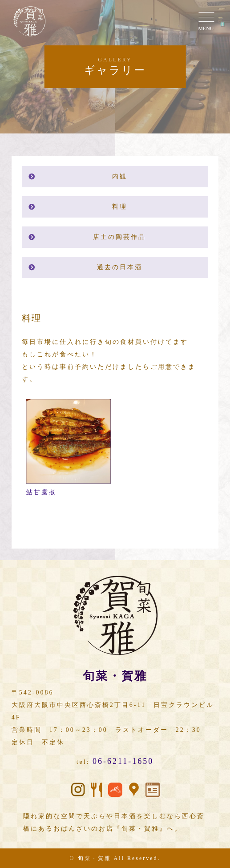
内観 (120, 176)
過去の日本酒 (120, 267)
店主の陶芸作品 (119, 237)
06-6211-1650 (123, 761)
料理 (120, 207)
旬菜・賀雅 (95, 858)
